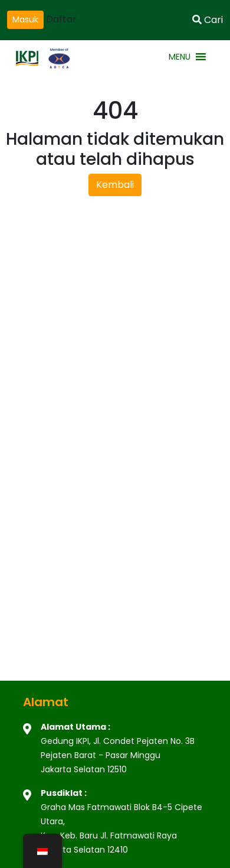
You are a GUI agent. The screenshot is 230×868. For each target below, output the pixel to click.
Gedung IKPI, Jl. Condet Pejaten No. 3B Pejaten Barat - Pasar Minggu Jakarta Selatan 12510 (118, 755)
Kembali (115, 185)
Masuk (25, 19)
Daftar (61, 19)
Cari (208, 20)
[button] (180, 57)
